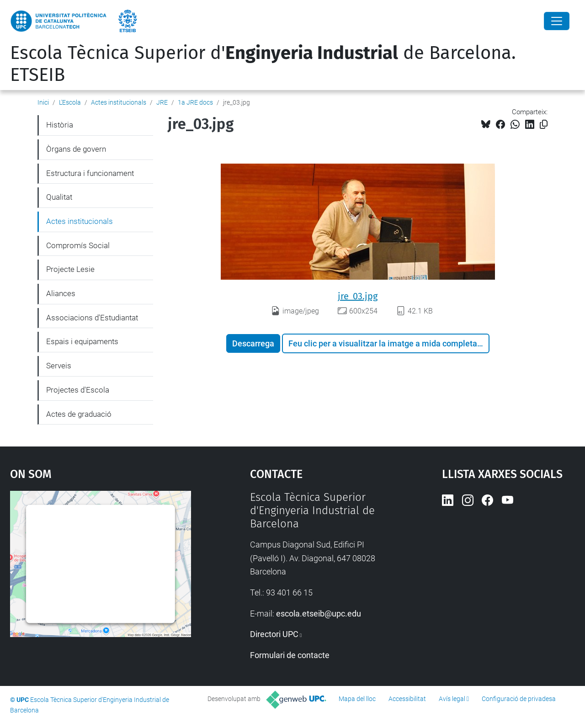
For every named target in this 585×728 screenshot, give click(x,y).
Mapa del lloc (357, 699)
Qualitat (59, 197)
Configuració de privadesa (519, 699)
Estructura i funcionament (90, 173)
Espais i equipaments (82, 341)
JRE (162, 102)
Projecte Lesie (70, 269)
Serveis (59, 366)
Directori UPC (274, 634)
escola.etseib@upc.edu (319, 614)
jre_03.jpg (358, 296)
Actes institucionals (119, 102)
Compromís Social (78, 245)
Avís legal (452, 699)
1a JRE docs (195, 102)
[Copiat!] (544, 125)
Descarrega (253, 343)
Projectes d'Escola (78, 390)
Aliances (61, 293)
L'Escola (70, 102)
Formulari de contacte (290, 655)
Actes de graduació (79, 414)
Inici (43, 102)
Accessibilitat (407, 699)
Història (60, 125)
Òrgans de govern (76, 149)
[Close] (557, 21)
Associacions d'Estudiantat (92, 318)
